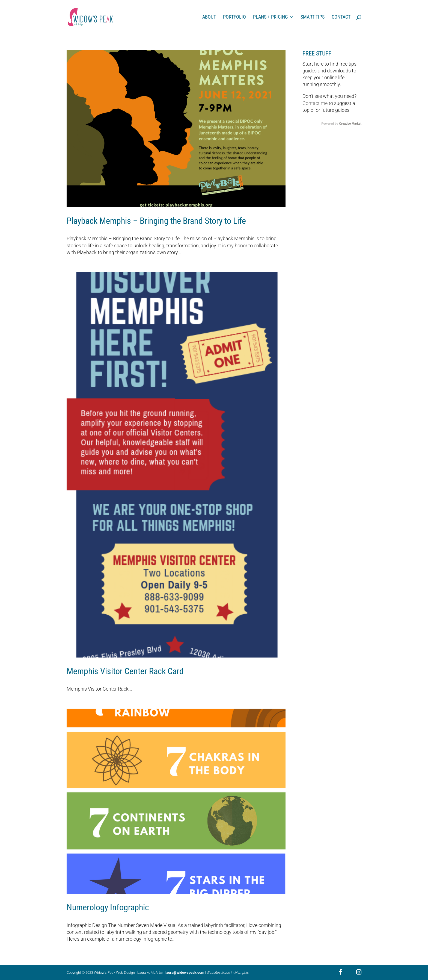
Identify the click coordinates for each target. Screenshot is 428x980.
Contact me (315, 103)
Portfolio (234, 17)
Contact (341, 17)
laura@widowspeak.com (185, 972)
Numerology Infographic (108, 907)
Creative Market (350, 124)
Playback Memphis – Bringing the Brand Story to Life (156, 221)
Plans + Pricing (271, 17)
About (209, 17)
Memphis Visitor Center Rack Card (125, 671)
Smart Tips (313, 17)
